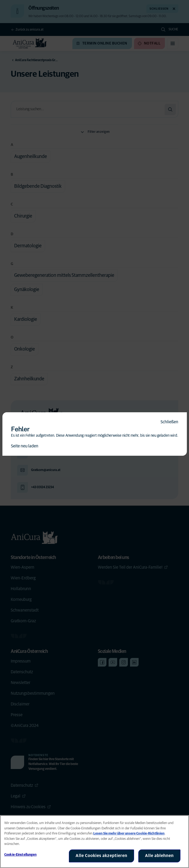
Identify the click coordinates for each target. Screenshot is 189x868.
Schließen (169, 422)
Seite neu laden (25, 446)
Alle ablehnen (159, 856)
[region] (94, 842)
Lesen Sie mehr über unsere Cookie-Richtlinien (129, 834)
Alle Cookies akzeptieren (101, 856)
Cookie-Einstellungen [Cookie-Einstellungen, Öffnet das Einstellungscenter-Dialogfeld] (21, 855)
